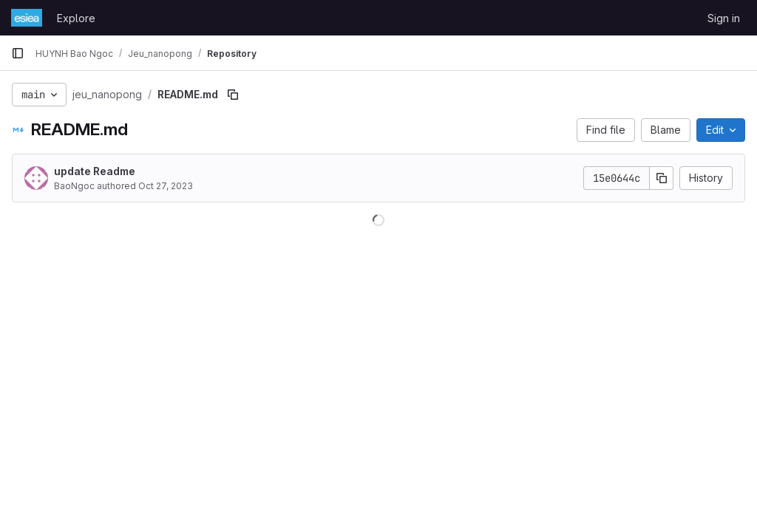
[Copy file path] (233, 95)
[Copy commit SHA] (662, 178)
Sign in (724, 18)
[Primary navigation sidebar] (18, 53)
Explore (76, 18)
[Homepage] (27, 18)
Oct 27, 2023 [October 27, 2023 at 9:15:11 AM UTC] (166, 186)
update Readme (95, 171)
